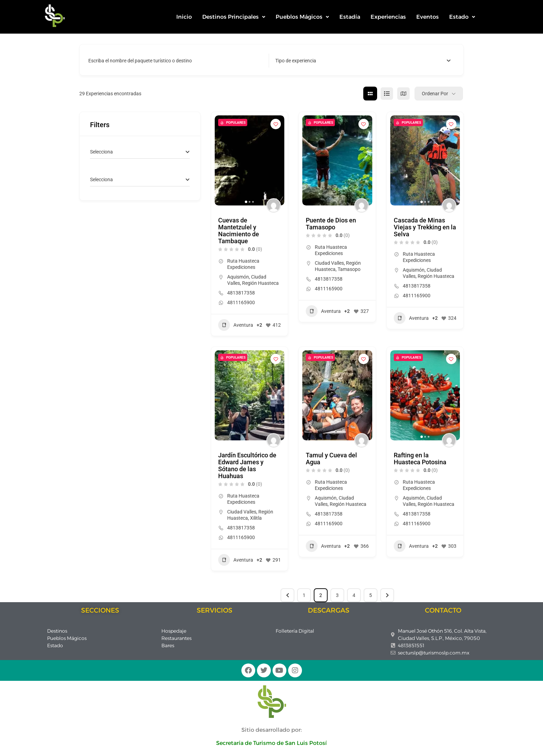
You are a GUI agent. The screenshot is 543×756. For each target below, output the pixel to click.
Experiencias (388, 17)
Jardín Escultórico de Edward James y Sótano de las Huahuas (247, 465)
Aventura (236, 325)
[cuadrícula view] (370, 94)
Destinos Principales (234, 17)
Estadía (350, 17)
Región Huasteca (260, 283)
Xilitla (256, 518)
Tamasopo (349, 269)
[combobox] (363, 61)
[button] (234, 17)
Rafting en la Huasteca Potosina (420, 459)
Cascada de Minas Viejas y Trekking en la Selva (425, 227)
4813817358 (241, 293)
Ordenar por (435, 94)
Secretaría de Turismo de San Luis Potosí (271, 743)
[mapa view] (403, 94)
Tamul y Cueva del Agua (331, 459)
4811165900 (241, 302)
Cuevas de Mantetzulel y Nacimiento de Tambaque (239, 231)
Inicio (184, 17)
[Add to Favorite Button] (276, 124)
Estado (462, 17)
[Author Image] (274, 205)
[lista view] (387, 94)
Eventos (428, 17)
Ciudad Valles (329, 263)
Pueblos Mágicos (302, 17)
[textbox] (296, 61)
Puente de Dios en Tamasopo (331, 224)
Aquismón (238, 277)
